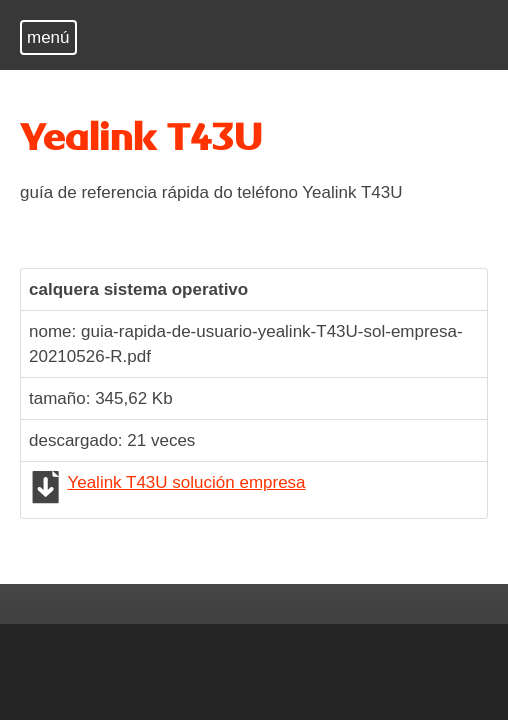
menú (48, 37)
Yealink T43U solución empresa (186, 482)
